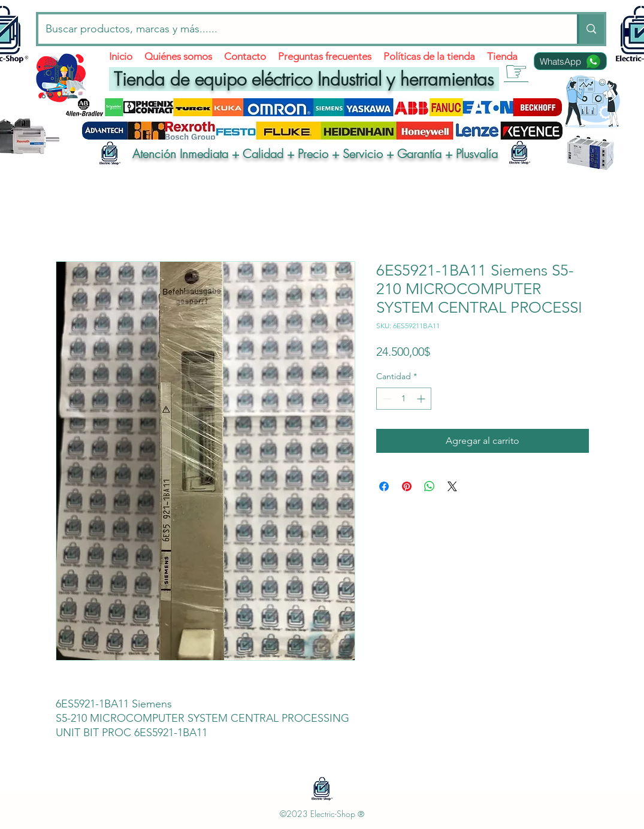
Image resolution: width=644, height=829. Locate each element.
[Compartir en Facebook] (384, 486)
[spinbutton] (404, 399)
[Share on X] (452, 486)
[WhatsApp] (570, 61)
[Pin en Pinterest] (407, 486)
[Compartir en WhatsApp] (430, 486)
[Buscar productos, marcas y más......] (299, 29)
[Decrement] (386, 399)
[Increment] (422, 399)
